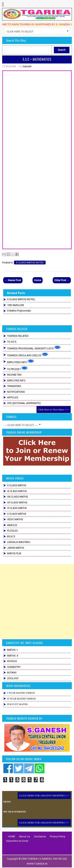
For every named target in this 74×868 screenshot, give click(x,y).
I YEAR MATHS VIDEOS (21, 693)
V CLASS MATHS (17, 514)
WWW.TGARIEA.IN (37, 864)
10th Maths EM (15, 305)
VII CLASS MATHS (17, 502)
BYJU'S (11, 536)
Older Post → (62, 280)
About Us (25, 836)
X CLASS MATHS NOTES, (21, 299)
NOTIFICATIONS (16, 392)
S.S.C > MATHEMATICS (37, 59)
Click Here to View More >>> (54, 410)
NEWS (7, 802)
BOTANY (12, 673)
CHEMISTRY (14, 667)
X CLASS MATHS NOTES (30, 263)
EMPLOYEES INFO (21, 361)
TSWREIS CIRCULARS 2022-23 (28, 355)
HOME (12, 836)
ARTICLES (13, 397)
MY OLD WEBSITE (15, 812)
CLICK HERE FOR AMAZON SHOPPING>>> (44, 795)
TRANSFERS (14, 386)
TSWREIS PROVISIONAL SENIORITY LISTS (34, 348)
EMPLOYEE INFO (16, 380)
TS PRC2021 (18, 368)
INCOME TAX (14, 375)
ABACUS (12, 525)
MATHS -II (13, 656)
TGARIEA (33, 859)
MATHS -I (12, 650)
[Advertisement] (37, 601)
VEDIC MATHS (15, 519)
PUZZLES (12, 531)
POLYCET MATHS (17, 704)
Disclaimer (40, 836)
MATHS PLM (14, 553)
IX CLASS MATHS (17, 491)
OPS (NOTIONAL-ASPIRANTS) (24, 403)
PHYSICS (12, 661)
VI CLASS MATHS (17, 508)
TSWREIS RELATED (18, 336)
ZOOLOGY (13, 678)
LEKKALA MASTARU (19, 542)
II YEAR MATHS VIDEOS (21, 699)
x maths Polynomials (19, 311)
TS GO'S (12, 342)
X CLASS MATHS (17, 485)
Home (38, 280)
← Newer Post (13, 280)
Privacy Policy (58, 836)
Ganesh (27, 66)
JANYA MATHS (16, 548)
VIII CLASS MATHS (18, 497)
